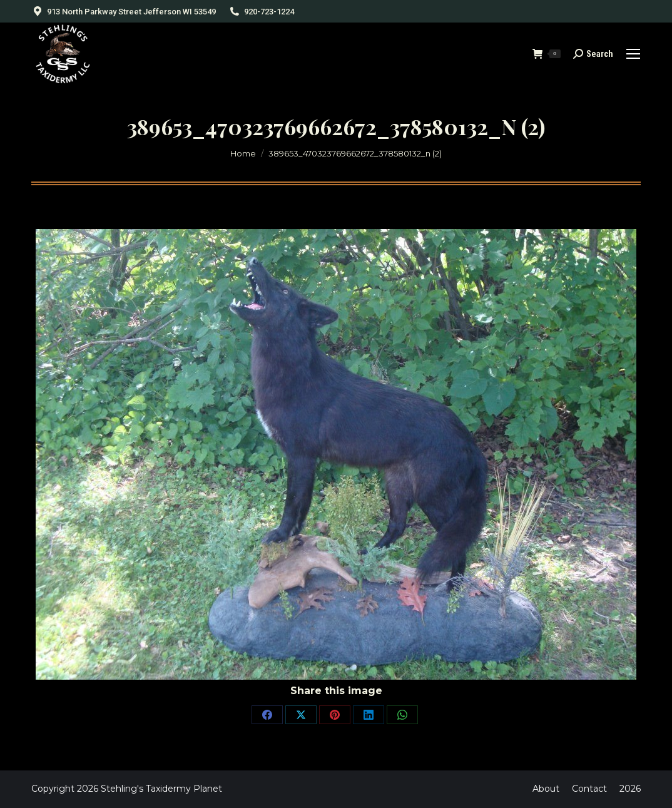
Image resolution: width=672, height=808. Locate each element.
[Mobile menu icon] (633, 54)
